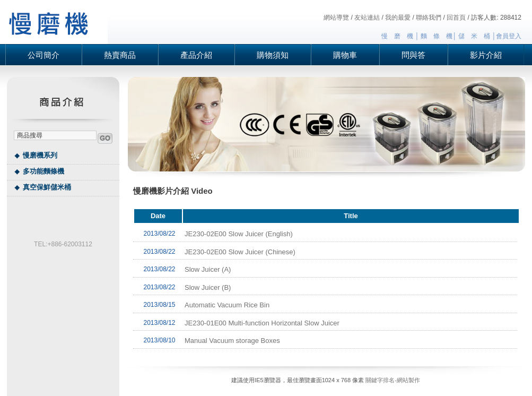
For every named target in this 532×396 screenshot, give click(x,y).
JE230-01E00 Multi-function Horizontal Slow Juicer (262, 323)
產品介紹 (196, 55)
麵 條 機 (437, 36)
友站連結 (367, 18)
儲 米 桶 (474, 36)
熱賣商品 (120, 55)
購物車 (345, 55)
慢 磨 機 (397, 36)
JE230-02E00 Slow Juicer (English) (239, 234)
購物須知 (273, 55)
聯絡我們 (429, 18)
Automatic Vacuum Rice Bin (227, 305)
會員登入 (509, 36)
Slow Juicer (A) (208, 269)
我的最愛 (398, 18)
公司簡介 (43, 55)
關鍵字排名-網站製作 (393, 380)
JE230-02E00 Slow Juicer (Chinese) (240, 252)
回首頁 (456, 18)
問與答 (413, 55)
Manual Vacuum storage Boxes (232, 341)
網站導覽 (336, 18)
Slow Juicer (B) (208, 287)
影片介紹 (486, 55)
